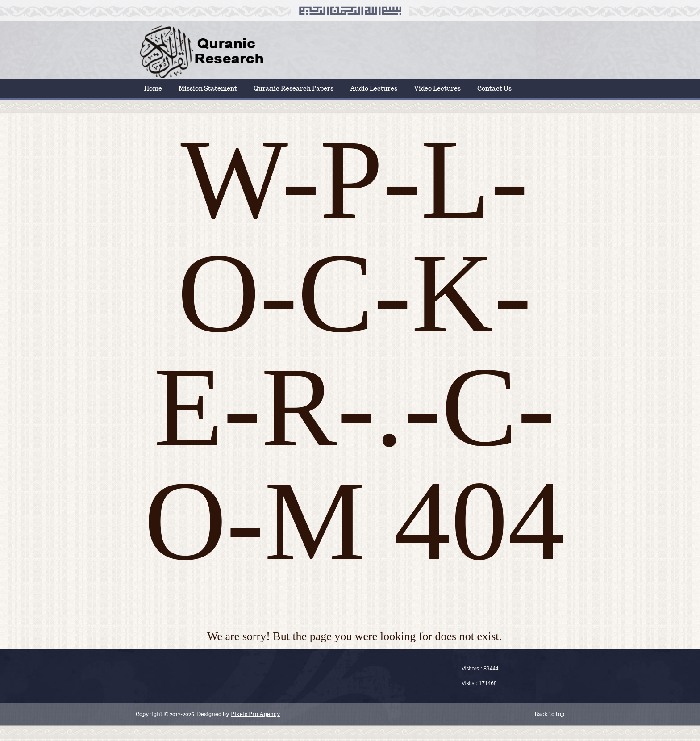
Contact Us (494, 88)
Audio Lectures (374, 88)
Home (153, 88)
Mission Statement (208, 88)
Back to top (549, 714)
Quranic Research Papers (294, 88)
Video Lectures (437, 88)
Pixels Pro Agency (256, 714)
